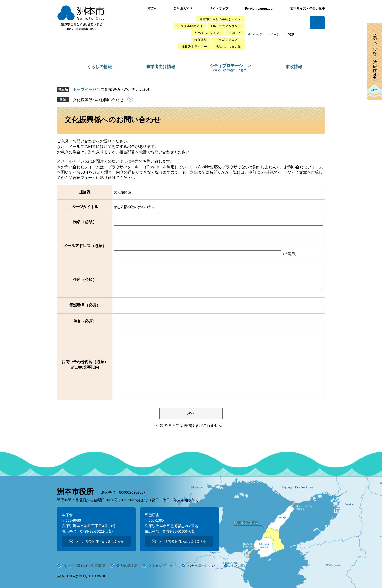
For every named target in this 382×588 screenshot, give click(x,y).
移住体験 (201, 40)
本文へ (152, 8)
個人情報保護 (127, 566)
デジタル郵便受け (190, 26)
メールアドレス (85, 246)
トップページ (85, 89)
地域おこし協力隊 (228, 47)
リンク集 (237, 566)
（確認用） (290, 254)
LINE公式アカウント (226, 26)
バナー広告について (203, 566)
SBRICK (235, 33)
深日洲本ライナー (194, 47)
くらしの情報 (99, 67)
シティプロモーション (230, 68)
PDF (291, 35)
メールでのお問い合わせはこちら (100, 541)
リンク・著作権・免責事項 (84, 566)
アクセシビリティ (162, 566)
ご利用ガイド (183, 8)
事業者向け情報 (161, 67)
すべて (257, 35)
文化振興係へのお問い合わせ (98, 100)
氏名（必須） (85, 222)
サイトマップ (219, 8)
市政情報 (294, 67)
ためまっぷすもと (207, 33)
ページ (275, 35)
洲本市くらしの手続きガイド (220, 19)
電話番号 (85, 305)
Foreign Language (259, 8)
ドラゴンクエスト (228, 40)
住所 (85, 280)
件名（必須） (85, 321)
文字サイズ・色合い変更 (308, 8)
